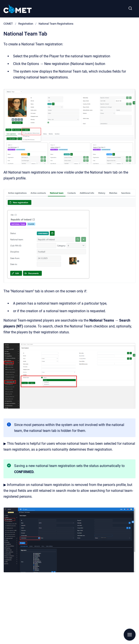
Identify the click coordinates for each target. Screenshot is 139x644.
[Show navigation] (130, 635)
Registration (26, 24)
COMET (8, 24)
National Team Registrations (56, 24)
